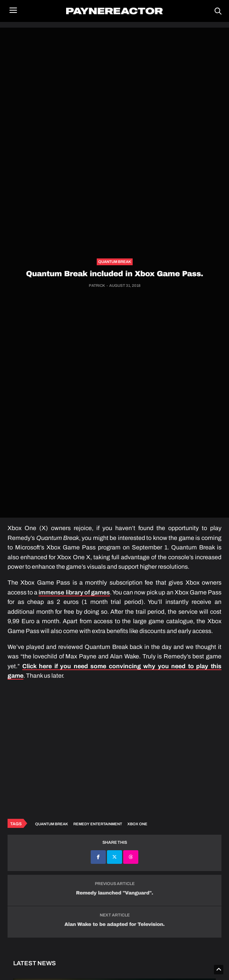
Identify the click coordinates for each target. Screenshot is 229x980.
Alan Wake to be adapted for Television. (115, 924)
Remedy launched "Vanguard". (114, 893)
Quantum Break (115, 262)
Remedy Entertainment (98, 824)
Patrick (97, 285)
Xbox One (137, 824)
